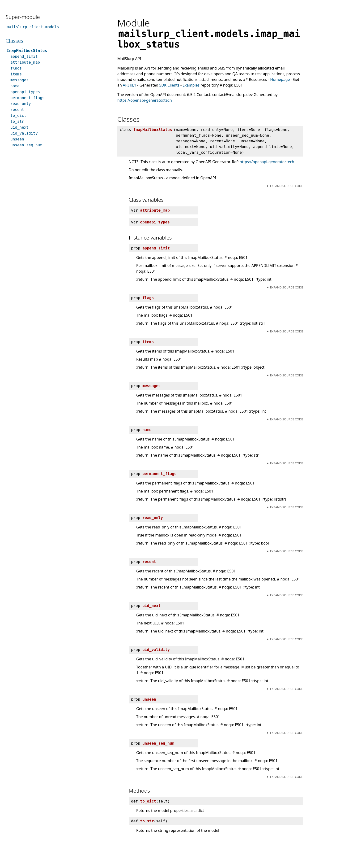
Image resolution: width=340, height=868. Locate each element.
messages (19, 80)
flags (16, 68)
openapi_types (25, 92)
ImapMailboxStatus (27, 51)
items (16, 74)
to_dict (18, 116)
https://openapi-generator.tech (145, 100)
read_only (21, 104)
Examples (191, 85)
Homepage (280, 79)
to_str (17, 121)
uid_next (19, 127)
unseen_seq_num (26, 145)
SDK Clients (169, 85)
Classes (15, 41)
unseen (17, 139)
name (15, 86)
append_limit (24, 56)
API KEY (130, 85)
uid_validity (24, 133)
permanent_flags (28, 98)
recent (17, 110)
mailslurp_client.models (33, 27)
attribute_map (25, 62)
